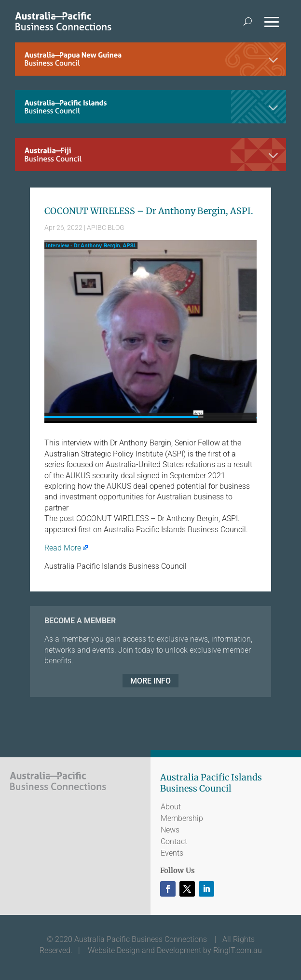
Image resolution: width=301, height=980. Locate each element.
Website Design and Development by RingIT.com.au (175, 950)
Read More (63, 548)
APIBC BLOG (106, 228)
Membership (182, 818)
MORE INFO (150, 680)
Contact (174, 841)
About (171, 807)
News (170, 830)
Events (172, 853)
